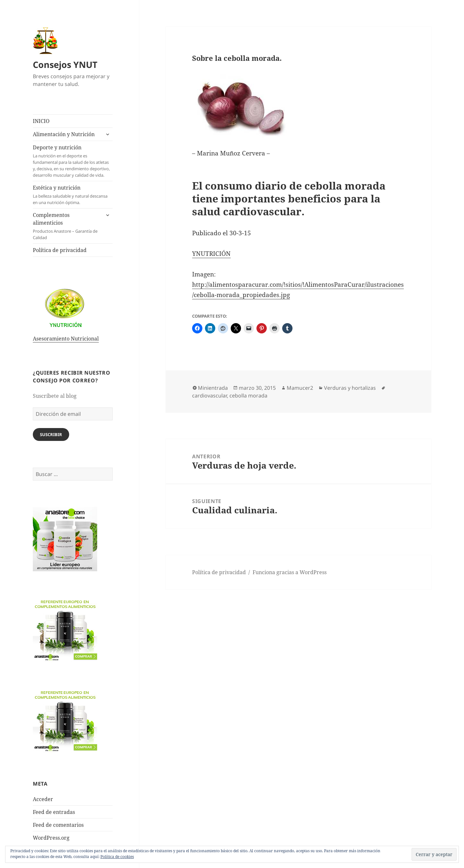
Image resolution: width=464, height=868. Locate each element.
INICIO (41, 121)
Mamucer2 (300, 388)
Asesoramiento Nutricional (66, 339)
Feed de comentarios (58, 825)
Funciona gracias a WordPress (290, 572)
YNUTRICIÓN (211, 254)
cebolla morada (248, 396)
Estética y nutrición (73, 195)
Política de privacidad (60, 250)
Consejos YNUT (65, 65)
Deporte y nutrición (73, 161)
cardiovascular (209, 396)
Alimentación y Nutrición (64, 134)
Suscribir (51, 434)
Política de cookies (117, 857)
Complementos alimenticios (67, 226)
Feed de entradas (54, 812)
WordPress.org (51, 838)
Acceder (43, 799)
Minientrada (213, 388)
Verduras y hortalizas (350, 388)
